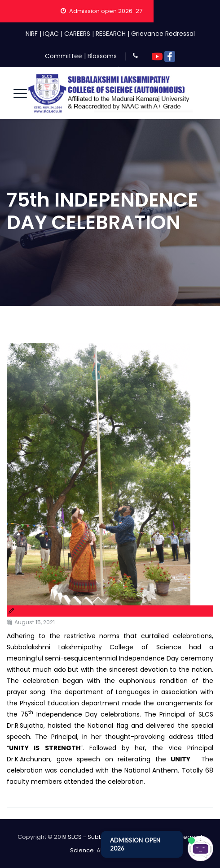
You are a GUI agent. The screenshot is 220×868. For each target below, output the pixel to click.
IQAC (51, 34)
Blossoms (102, 56)
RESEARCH (111, 34)
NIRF (32, 34)
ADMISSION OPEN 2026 (135, 844)
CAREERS (77, 34)
